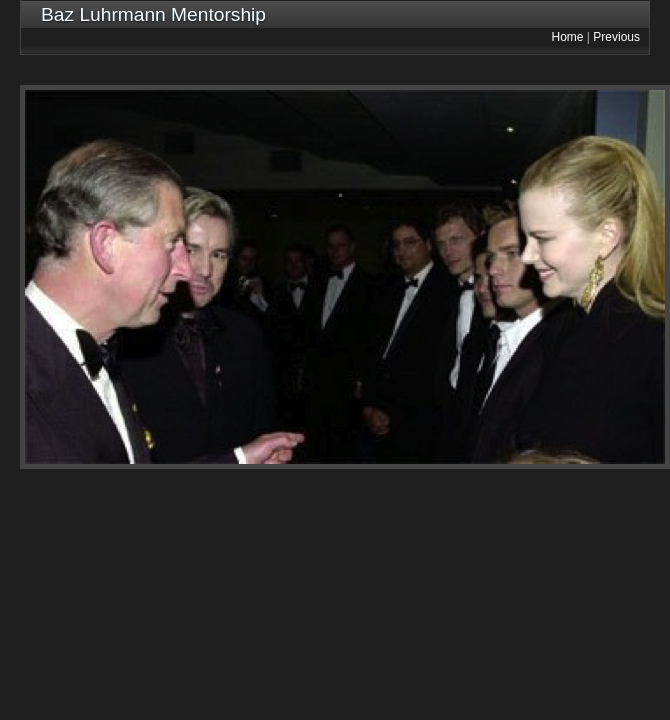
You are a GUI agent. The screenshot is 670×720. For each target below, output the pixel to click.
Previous (616, 37)
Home (568, 37)
